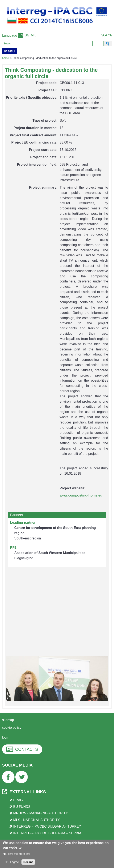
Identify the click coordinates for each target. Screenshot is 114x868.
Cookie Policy (12, 728)
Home (5, 58)
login (6, 737)
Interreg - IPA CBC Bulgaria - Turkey (47, 826)
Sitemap (8, 720)
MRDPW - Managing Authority (41, 813)
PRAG (18, 800)
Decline (28, 862)
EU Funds (22, 807)
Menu (9, 51)
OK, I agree (12, 862)
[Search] (47, 43)
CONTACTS (27, 749)
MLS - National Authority (36, 820)
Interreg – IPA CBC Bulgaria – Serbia (47, 833)
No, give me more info (17, 854)
